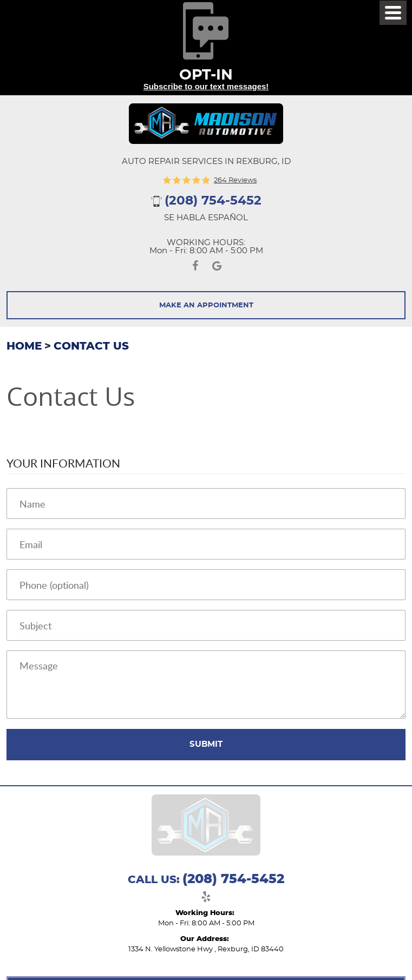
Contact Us (91, 346)
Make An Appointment (206, 305)
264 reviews (235, 180)
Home (24, 346)
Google (217, 268)
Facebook (195, 268)
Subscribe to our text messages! (206, 86)
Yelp (206, 899)
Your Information (63, 463)
